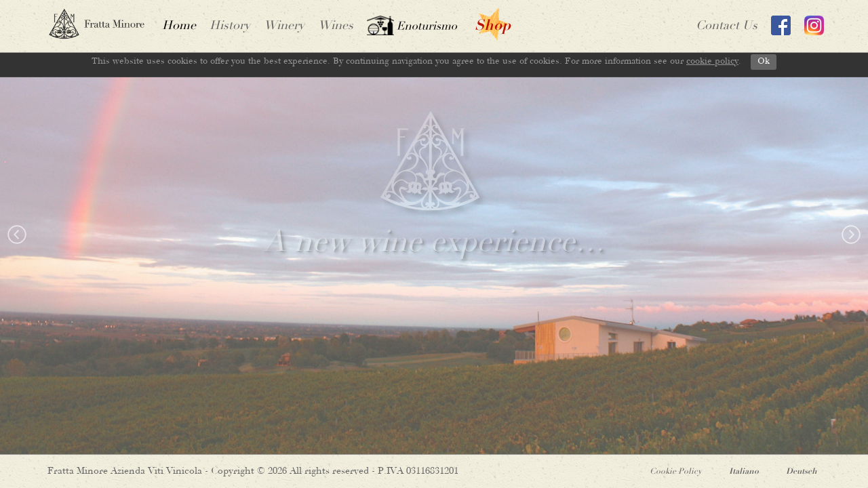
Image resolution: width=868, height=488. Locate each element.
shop (493, 26)
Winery (284, 26)
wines (336, 26)
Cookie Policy (676, 472)
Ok (764, 61)
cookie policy (712, 61)
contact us (727, 26)
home (179, 26)
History (230, 26)
